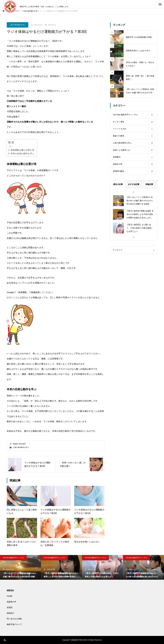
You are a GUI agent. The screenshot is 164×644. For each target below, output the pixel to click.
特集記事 (149, 193)
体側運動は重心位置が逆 (22, 150)
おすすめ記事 (134, 193)
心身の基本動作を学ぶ (18, 25)
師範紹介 (11, 613)
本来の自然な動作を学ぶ (22, 154)
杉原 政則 (22, 444)
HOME (10, 596)
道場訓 (10, 607)
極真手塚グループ (14, 624)
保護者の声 (11, 602)
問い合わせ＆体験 (14, 619)
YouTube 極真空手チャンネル (13, 558)
